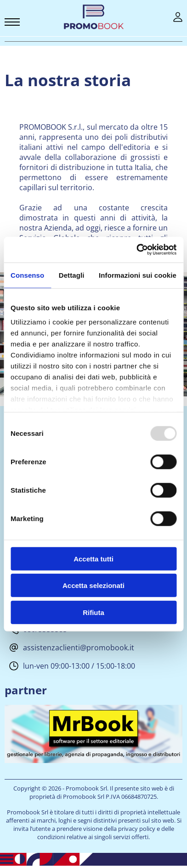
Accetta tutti (93, 558)
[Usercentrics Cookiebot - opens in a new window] (136, 250)
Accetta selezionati (93, 585)
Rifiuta (93, 612)
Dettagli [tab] (72, 275)
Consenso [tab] (27, 275)
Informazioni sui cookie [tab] (138, 275)
